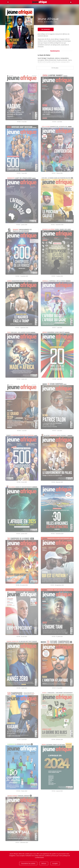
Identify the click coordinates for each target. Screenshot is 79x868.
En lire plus (55, 68)
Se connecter (46, 29)
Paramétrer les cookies (28, 863)
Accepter (55, 863)
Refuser (44, 863)
